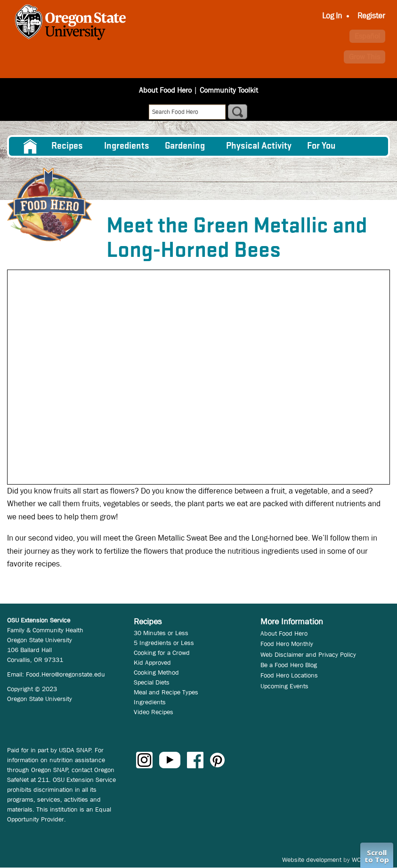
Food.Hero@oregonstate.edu (65, 674)
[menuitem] (29, 146)
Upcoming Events (284, 686)
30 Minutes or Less (161, 633)
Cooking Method (156, 672)
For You (321, 146)
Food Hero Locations (289, 675)
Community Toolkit (229, 90)
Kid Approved (152, 662)
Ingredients (127, 146)
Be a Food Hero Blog (289, 665)
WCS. (359, 860)
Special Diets (152, 682)
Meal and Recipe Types (166, 692)
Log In (332, 16)
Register (371, 16)
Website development (312, 860)
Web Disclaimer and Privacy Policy (308, 654)
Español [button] (367, 36)
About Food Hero (165, 90)
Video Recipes (154, 712)
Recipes (67, 146)
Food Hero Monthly (287, 644)
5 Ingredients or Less (164, 643)
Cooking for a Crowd (162, 653)
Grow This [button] (365, 57)
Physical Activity (259, 146)
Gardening (185, 146)
